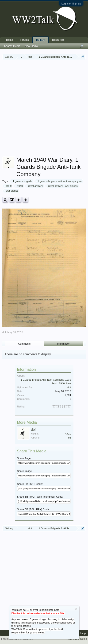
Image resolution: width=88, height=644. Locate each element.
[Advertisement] (44, 109)
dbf (4, 332)
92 (69, 438)
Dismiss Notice (76, 609)
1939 (8, 186)
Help (83, 633)
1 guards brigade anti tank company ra (59, 181)
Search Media (12, 46)
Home (10, 40)
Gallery (40, 40)
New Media (31, 46)
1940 (19, 186)
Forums (24, 40)
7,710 (68, 434)
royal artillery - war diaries (62, 186)
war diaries (11, 191)
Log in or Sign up (71, 4)
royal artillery (35, 186)
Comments (24, 344)
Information (64, 344)
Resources (58, 40)
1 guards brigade (22, 181)
